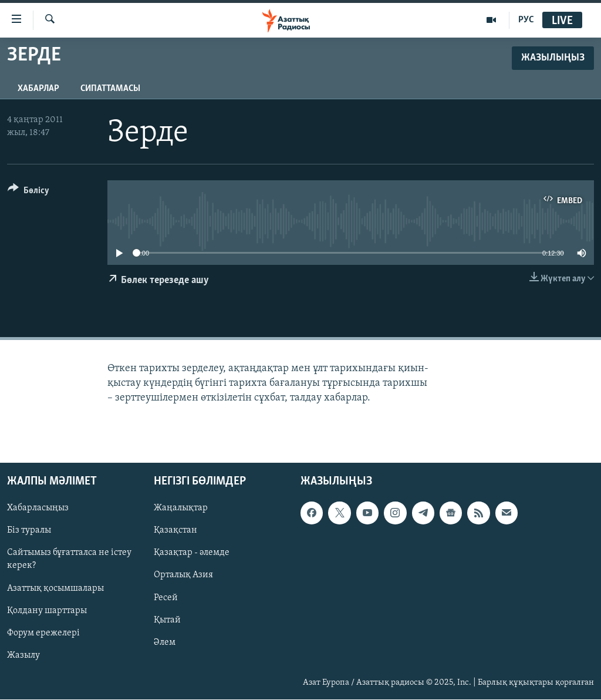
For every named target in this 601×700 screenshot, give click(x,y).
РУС (526, 20)
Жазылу (23, 655)
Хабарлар (38, 89)
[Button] (28, 192)
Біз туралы (29, 531)
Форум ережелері (43, 633)
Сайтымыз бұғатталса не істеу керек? (69, 560)
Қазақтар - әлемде (192, 553)
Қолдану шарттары (47, 611)
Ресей (166, 598)
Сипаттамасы (110, 89)
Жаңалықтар (181, 509)
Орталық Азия (183, 576)
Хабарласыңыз (38, 509)
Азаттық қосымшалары (55, 588)
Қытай (167, 620)
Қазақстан (175, 531)
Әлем (165, 642)
